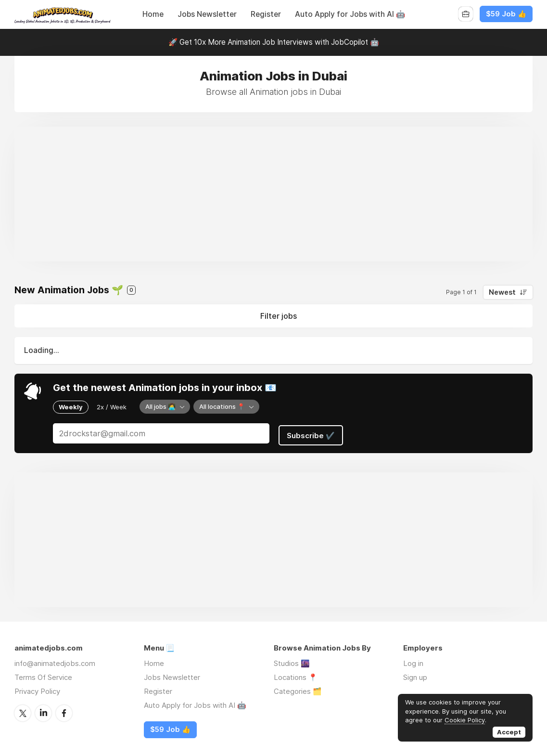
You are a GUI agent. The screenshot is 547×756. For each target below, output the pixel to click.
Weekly (71, 406)
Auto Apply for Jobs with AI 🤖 (350, 14)
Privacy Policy (37, 688)
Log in (413, 660)
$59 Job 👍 (506, 14)
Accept (509, 732)
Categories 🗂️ (298, 688)
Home (153, 14)
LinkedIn (43, 710)
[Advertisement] (273, 194)
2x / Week (112, 406)
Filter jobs (279, 316)
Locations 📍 (296, 674)
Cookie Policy (465, 720)
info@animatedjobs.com (55, 660)
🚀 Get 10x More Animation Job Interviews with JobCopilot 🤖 (274, 42)
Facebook (64, 710)
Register (266, 14)
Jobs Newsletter (207, 14)
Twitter (23, 710)
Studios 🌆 (292, 660)
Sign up (415, 674)
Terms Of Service (43, 674)
